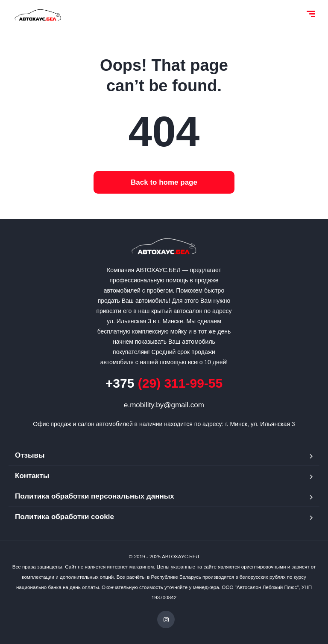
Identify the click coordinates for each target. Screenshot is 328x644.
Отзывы (30, 455)
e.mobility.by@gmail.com (164, 405)
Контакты (32, 476)
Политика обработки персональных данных (95, 496)
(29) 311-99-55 (164, 383)
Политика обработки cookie (64, 517)
